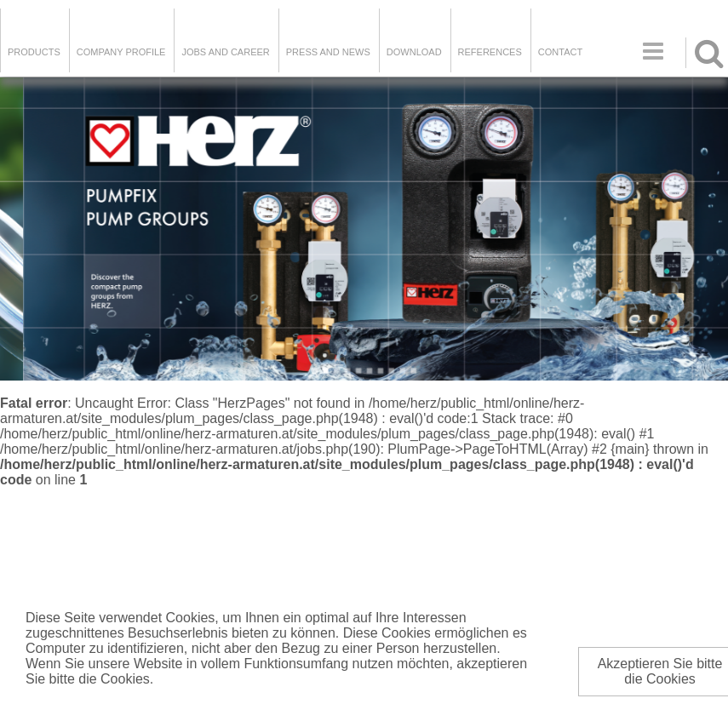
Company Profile (121, 52)
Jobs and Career (225, 52)
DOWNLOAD (414, 52)
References (490, 52)
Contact (560, 52)
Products (34, 52)
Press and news (328, 52)
